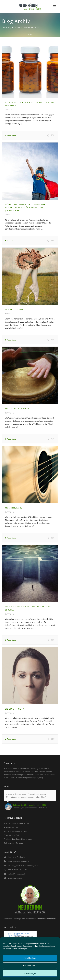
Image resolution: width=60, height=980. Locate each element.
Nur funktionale (30, 966)
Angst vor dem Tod (11, 835)
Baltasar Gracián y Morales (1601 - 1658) (30, 805)
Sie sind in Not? (14, 709)
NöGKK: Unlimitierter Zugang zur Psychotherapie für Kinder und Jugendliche (25, 207)
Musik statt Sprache (17, 409)
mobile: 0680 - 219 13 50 (17, 870)
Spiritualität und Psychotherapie (16, 823)
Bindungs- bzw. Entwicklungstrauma (18, 839)
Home (29, 35)
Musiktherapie (14, 508)
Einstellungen (30, 973)
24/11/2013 (10, 110)
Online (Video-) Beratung (14, 843)
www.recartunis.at (15, 878)
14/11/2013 (10, 314)
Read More (10, 136)
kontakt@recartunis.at (16, 874)
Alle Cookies (30, 958)
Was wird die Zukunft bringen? (16, 831)
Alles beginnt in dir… (12, 827)
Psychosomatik (14, 310)
